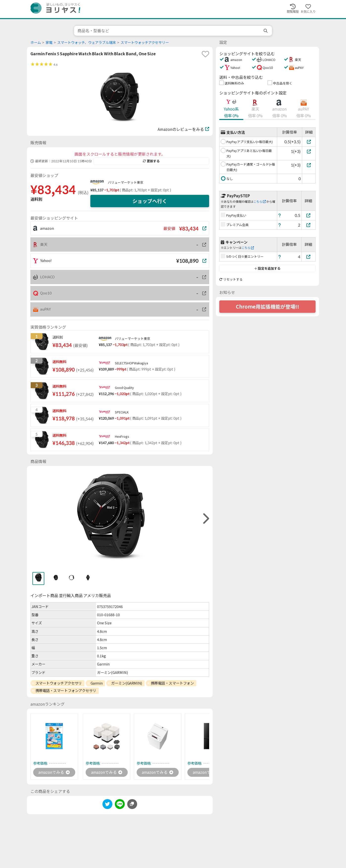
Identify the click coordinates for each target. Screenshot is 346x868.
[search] (266, 31)
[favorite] (205, 54)
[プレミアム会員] (309, 225)
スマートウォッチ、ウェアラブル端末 (86, 43)
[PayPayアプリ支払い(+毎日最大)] (309, 142)
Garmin (97, 683)
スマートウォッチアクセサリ (59, 683)
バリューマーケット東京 (126, 182)
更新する (151, 161)
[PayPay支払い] (309, 215)
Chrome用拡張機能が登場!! (268, 307)
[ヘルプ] (280, 215)
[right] (205, 519)
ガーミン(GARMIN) (127, 683)
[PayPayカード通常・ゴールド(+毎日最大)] (309, 165)
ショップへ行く (150, 201)
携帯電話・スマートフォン (172, 683)
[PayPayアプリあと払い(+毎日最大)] (309, 151)
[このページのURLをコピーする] (132, 804)
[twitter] (107, 805)
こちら (260, 202)
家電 (49, 43)
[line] (120, 805)
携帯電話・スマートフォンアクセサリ (66, 691)
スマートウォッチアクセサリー (145, 43)
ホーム (36, 43)
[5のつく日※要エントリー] (309, 257)
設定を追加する (267, 268)
